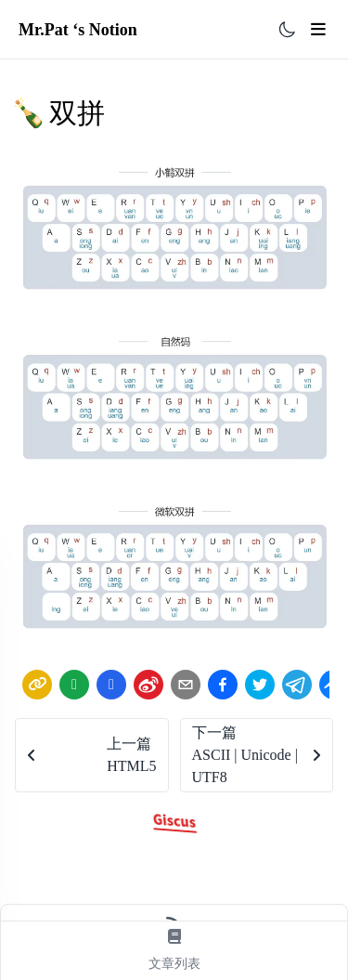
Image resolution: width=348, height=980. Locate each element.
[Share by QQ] (111, 684)
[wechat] (74, 685)
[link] (37, 685)
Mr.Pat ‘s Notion (78, 30)
